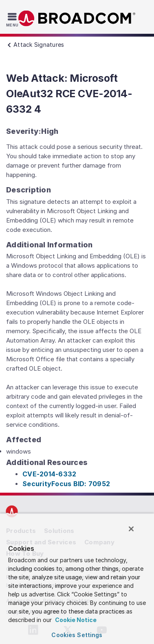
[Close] (131, 529)
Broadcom (77, 19)
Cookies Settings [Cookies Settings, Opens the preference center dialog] (77, 635)
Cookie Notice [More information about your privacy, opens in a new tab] (75, 620)
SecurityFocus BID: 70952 (66, 484)
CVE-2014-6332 (49, 474)
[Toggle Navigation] (13, 20)
